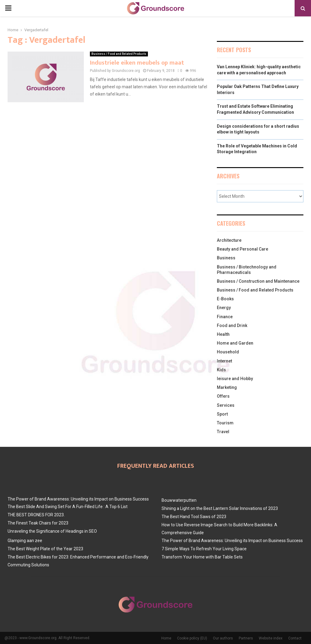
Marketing (227, 387)
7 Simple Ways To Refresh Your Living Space (204, 549)
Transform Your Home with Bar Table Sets (202, 557)
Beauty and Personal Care (243, 249)
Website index (271, 638)
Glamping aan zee (25, 541)
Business (226, 258)
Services (226, 405)
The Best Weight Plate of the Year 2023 (45, 549)
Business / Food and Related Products (119, 54)
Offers (223, 396)
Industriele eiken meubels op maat (137, 63)
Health (223, 334)
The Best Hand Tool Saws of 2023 (194, 517)
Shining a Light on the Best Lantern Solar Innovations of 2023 (220, 508)
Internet (224, 361)
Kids (221, 370)
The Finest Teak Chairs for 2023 (38, 523)
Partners (246, 638)
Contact (295, 638)
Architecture (229, 240)
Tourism (225, 423)
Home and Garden (235, 343)
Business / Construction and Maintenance (258, 281)
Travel (223, 432)
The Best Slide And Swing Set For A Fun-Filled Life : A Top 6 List (68, 507)
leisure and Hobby (235, 379)
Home (166, 638)
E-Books (225, 299)
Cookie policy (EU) (192, 638)
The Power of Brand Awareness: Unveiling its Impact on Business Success (78, 499)
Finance (225, 317)
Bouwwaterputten (179, 500)
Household (228, 352)
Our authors (223, 638)
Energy (224, 308)
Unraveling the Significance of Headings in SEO (52, 531)
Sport (222, 414)
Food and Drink (232, 325)
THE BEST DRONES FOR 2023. (36, 515)
